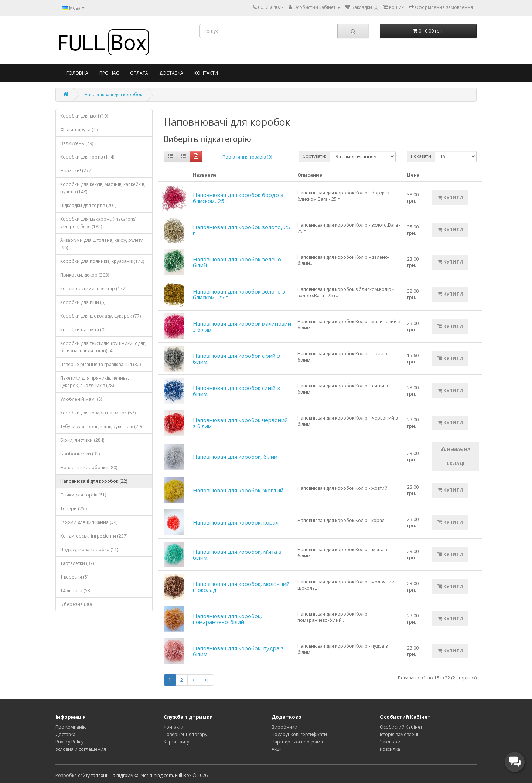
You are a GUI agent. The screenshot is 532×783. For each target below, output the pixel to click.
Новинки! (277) (76, 171)
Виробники (284, 727)
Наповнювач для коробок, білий (235, 457)
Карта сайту (176, 742)
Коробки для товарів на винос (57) (98, 413)
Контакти (206, 73)
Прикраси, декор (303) (85, 275)
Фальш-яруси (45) (80, 130)
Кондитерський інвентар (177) (93, 289)
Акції (277, 749)
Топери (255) (74, 509)
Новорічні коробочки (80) (89, 467)
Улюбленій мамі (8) (81, 399)
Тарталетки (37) (77, 563)
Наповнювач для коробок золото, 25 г (242, 230)
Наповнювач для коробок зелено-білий (238, 262)
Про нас (109, 73)
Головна (77, 73)
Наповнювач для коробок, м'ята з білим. (237, 555)
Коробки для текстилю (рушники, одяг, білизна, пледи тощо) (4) (103, 347)
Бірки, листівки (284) (82, 440)
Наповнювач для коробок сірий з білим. (236, 359)
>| (207, 680)
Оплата (139, 73)
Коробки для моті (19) (84, 116)
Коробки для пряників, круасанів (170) (102, 261)
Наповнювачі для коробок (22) (94, 481)
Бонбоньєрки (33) (80, 454)
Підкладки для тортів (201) (88, 205)
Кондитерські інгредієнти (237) (94, 536)
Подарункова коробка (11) (89, 550)
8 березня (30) (76, 604)
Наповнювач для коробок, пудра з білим (238, 651)
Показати (421, 156)
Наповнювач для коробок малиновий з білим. (242, 327)
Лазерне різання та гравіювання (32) (100, 364)
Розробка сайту (73, 775)
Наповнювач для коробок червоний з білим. (240, 423)
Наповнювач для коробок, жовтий (238, 490)
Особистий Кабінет (401, 727)
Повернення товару (185, 734)
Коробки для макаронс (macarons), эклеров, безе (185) (99, 223)
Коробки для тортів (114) (87, 157)
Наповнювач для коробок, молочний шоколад (241, 587)
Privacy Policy (69, 742)
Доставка (171, 73)
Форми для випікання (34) (89, 522)
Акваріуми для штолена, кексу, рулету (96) (101, 244)
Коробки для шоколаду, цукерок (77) (100, 316)
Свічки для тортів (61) (83, 495)
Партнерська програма (297, 742)
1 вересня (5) (74, 577)
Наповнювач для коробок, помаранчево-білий (227, 619)
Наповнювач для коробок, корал (236, 522)
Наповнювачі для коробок (113, 94)
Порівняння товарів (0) (247, 157)
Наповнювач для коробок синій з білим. (236, 391)
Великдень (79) (77, 143)
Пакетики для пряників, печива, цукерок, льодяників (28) (95, 382)
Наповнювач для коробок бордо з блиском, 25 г (238, 198)
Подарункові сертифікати (299, 734)
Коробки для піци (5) (83, 302)
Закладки (390, 742)
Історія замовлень (400, 734)
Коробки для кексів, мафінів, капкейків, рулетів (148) (103, 188)
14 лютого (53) (76, 591)
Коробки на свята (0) (83, 330)
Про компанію (71, 727)
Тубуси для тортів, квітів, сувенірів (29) (101, 426)
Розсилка (390, 749)
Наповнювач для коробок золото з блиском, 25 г (239, 294)
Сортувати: (314, 156)
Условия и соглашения (81, 749)
